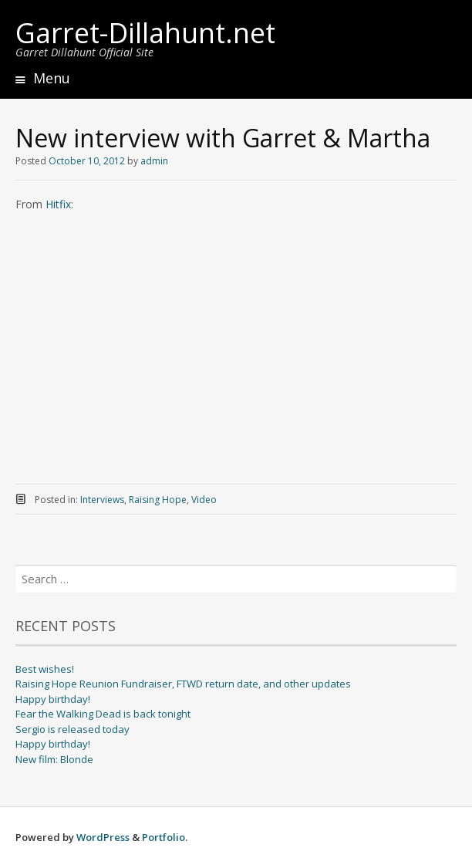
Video (204, 500)
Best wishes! (45, 669)
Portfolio (164, 837)
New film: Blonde (54, 759)
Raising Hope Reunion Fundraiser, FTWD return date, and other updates (183, 684)
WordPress (103, 837)
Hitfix (58, 204)
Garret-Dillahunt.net (145, 33)
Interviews (102, 500)
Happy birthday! (53, 699)
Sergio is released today (72, 729)
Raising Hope (158, 500)
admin (154, 161)
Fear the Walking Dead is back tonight (103, 714)
